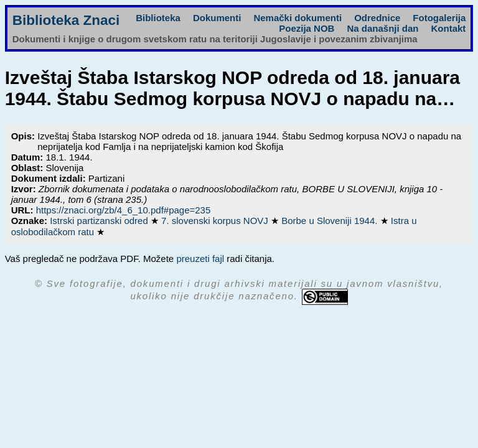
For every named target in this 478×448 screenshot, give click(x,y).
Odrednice (377, 18)
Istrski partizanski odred (100, 221)
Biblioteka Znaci (66, 20)
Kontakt (448, 28)
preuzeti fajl (200, 259)
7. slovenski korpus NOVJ (216, 221)
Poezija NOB (307, 28)
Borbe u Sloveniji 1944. (330, 221)
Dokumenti (217, 18)
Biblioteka (158, 18)
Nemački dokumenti (298, 18)
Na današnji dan (382, 28)
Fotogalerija (439, 18)
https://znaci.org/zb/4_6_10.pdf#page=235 (124, 210)
